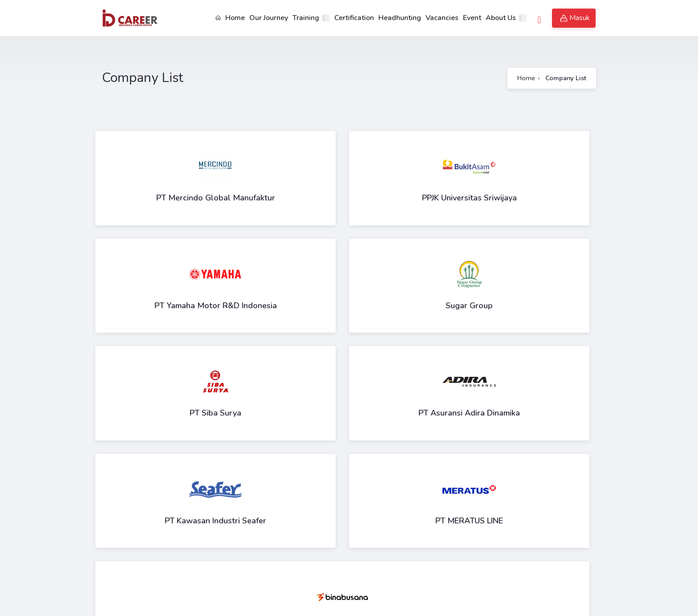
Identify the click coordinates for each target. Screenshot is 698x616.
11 (296, 468)
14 (355, 468)
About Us (500, 18)
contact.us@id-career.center (184, 565)
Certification (354, 18)
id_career (155, 578)
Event (472, 18)
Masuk (575, 18)
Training (305, 18)
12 (316, 468)
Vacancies (442, 18)
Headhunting (399, 18)
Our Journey (268, 18)
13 (336, 468)
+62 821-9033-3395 (176, 551)
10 (277, 468)
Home (229, 18)
